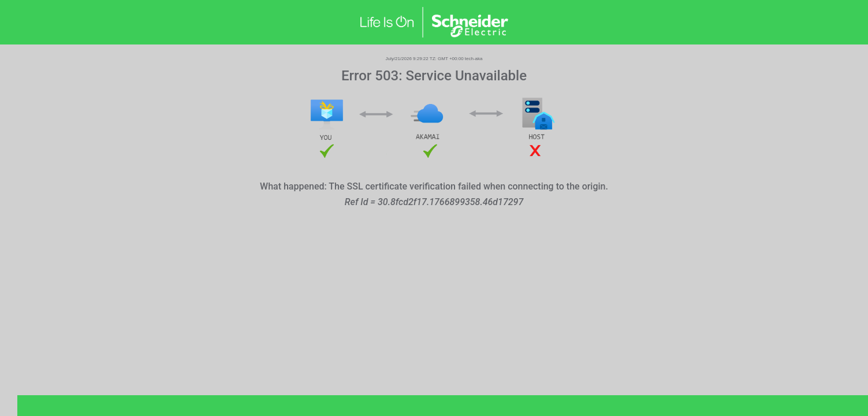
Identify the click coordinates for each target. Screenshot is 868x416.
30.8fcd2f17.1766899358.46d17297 (450, 202)
